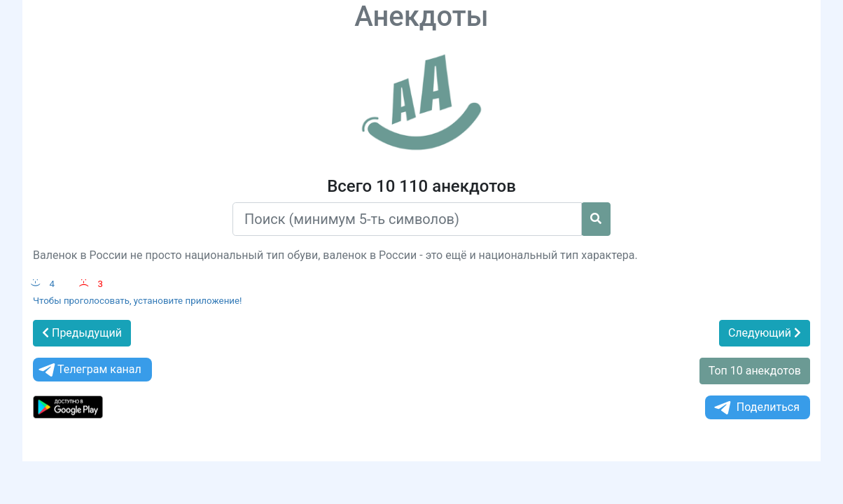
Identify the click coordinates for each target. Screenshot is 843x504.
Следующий (765, 333)
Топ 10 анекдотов (755, 371)
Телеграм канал (89, 370)
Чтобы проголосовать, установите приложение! (138, 301)
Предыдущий (82, 333)
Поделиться (756, 408)
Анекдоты (421, 16)
